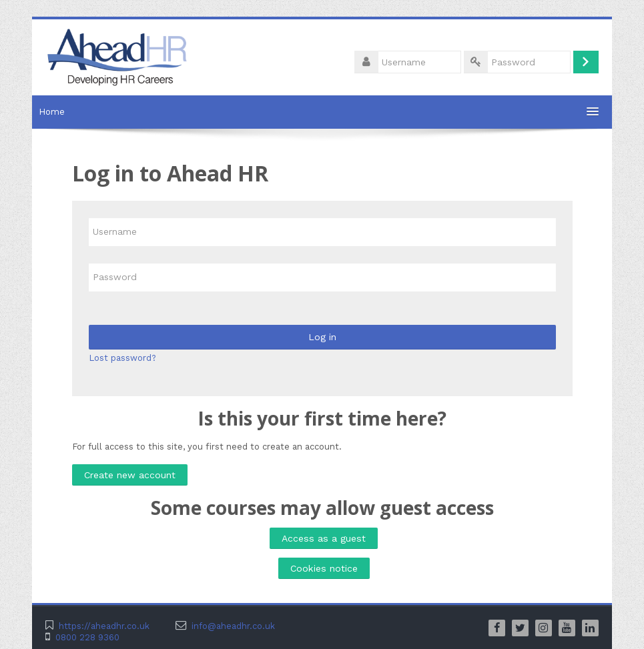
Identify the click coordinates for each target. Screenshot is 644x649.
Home (52, 112)
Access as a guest (324, 538)
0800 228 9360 (87, 637)
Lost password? (122, 358)
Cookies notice (324, 568)
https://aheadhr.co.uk (104, 626)
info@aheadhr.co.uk (233, 626)
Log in (322, 337)
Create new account (130, 475)
